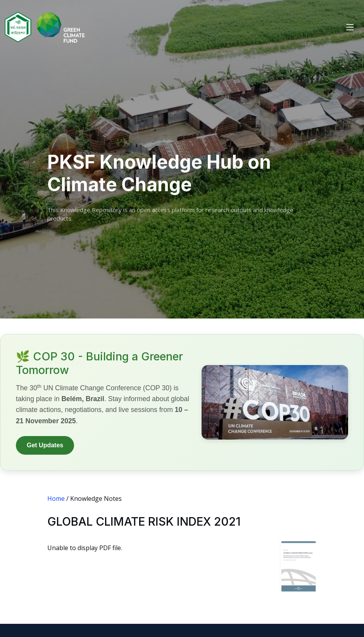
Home (56, 499)
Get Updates (45, 445)
